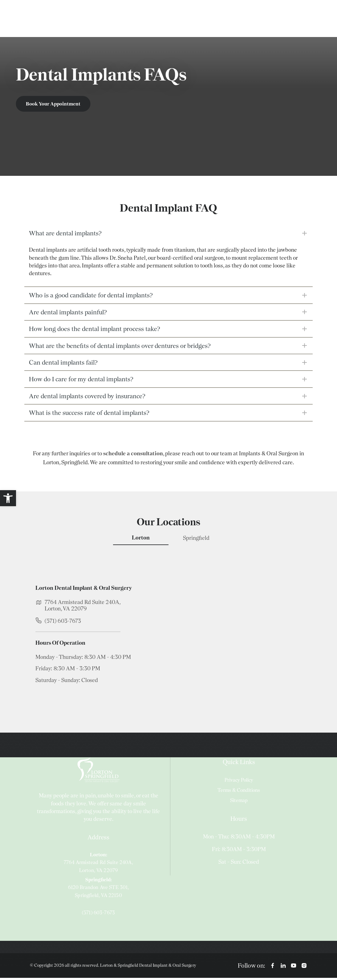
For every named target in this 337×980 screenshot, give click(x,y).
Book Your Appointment (54, 104)
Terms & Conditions (239, 792)
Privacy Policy (239, 782)
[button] (8, 498)
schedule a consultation (133, 455)
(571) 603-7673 (63, 623)
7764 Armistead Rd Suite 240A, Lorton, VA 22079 (83, 607)
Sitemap (239, 802)
